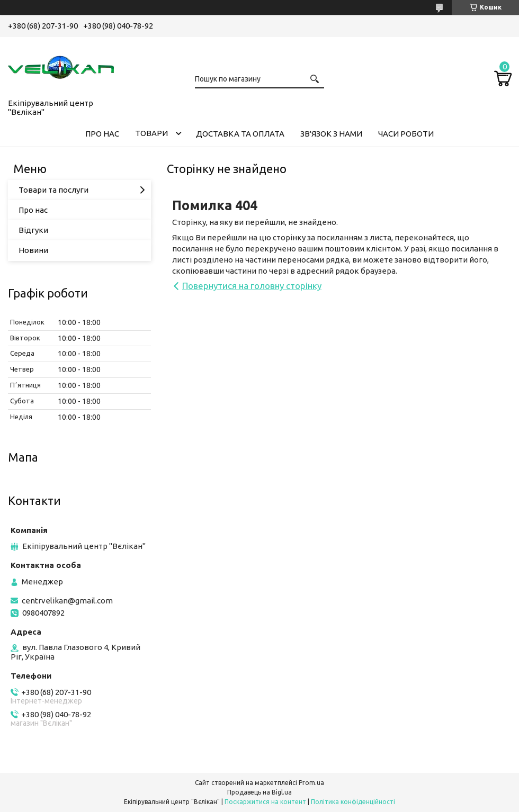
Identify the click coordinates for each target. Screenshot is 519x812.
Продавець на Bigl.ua (259, 792)
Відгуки (33, 230)
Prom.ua (311, 783)
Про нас (33, 210)
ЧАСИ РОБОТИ (406, 134)
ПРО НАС (102, 134)
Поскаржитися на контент (265, 802)
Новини (33, 250)
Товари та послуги (53, 190)
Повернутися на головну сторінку (252, 286)
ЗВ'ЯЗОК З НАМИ (331, 134)
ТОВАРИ (151, 133)
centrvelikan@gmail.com (67, 601)
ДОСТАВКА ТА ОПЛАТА (240, 134)
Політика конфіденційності (353, 802)
